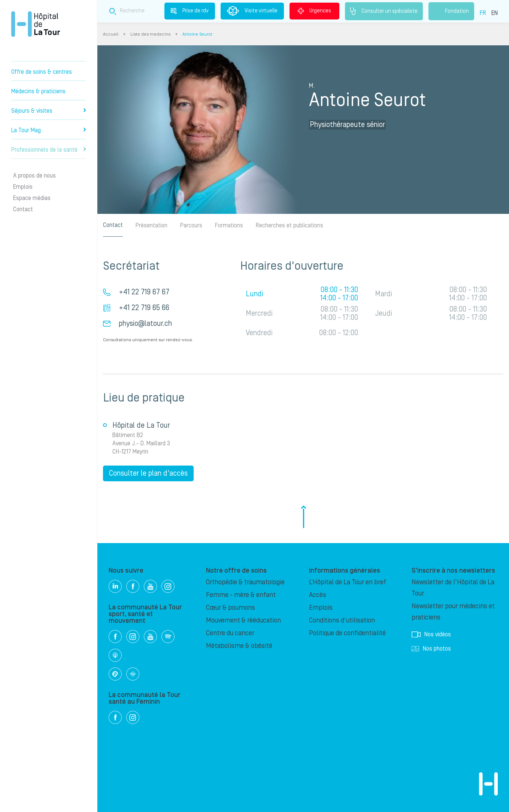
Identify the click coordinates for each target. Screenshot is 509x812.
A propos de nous (34, 176)
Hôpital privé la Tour (36, 24)
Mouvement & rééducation (243, 620)
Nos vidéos (431, 634)
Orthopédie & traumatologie (245, 582)
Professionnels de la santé (49, 150)
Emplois (23, 187)
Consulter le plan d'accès (148, 473)
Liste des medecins (150, 34)
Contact (23, 209)
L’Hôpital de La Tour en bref (348, 582)
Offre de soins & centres (42, 72)
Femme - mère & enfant (241, 595)
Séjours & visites (49, 111)
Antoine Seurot (197, 34)
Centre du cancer (230, 633)
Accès (318, 595)
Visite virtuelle (252, 11)
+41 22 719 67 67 (144, 292)
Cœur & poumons (231, 608)
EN (495, 13)
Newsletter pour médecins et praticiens (453, 612)
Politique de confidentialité (347, 633)
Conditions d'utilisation (342, 620)
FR (483, 13)
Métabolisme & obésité (239, 646)
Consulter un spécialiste (384, 11)
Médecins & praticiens (38, 91)
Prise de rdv (190, 11)
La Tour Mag (49, 130)
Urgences (314, 11)
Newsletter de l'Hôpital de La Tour (453, 588)
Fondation (451, 11)
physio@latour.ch (145, 324)
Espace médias (32, 198)
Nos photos (431, 649)
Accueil (111, 34)
